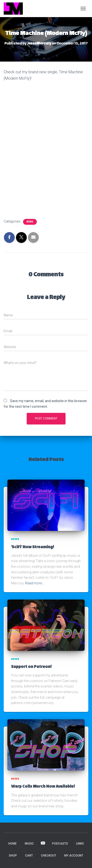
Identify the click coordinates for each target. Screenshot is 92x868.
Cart (29, 856)
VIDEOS (43, 843)
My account (74, 856)
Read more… (35, 583)
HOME (13, 844)
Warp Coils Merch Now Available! (43, 787)
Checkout (49, 856)
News (30, 222)
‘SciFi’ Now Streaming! (33, 547)
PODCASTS (60, 844)
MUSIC (29, 844)
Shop (13, 856)
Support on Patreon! (31, 667)
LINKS (80, 844)
